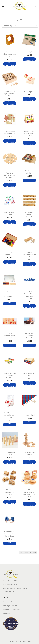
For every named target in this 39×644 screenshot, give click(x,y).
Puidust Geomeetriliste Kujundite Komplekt (29, 295)
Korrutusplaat (29, 92)
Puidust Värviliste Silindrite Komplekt (10, 375)
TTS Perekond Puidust (10, 454)
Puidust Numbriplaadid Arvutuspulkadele (10, 336)
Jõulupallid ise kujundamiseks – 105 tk (10, 94)
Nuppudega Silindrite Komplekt (29, 215)
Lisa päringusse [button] (10, 64)
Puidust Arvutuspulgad (10, 253)
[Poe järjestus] (20, 26)
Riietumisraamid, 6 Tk (29, 374)
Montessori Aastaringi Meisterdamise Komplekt (10, 174)
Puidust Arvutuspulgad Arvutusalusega (10, 294)
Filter (20, 20)
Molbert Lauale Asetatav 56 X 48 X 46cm (29, 133)
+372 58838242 (15, 610)
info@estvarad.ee (14, 602)
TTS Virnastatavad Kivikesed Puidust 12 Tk (29, 493)
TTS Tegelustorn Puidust (29, 454)
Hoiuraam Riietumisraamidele (10, 54)
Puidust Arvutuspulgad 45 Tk (29, 254)
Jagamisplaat (29, 52)
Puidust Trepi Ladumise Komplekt (29, 336)
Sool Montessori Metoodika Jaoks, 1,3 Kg (10, 415)
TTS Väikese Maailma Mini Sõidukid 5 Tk (10, 492)
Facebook (7, 614)
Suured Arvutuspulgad (29, 414)
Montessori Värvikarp (29, 172)
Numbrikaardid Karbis (10, 214)
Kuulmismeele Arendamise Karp (10, 132)
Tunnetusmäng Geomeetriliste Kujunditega (10, 534)
